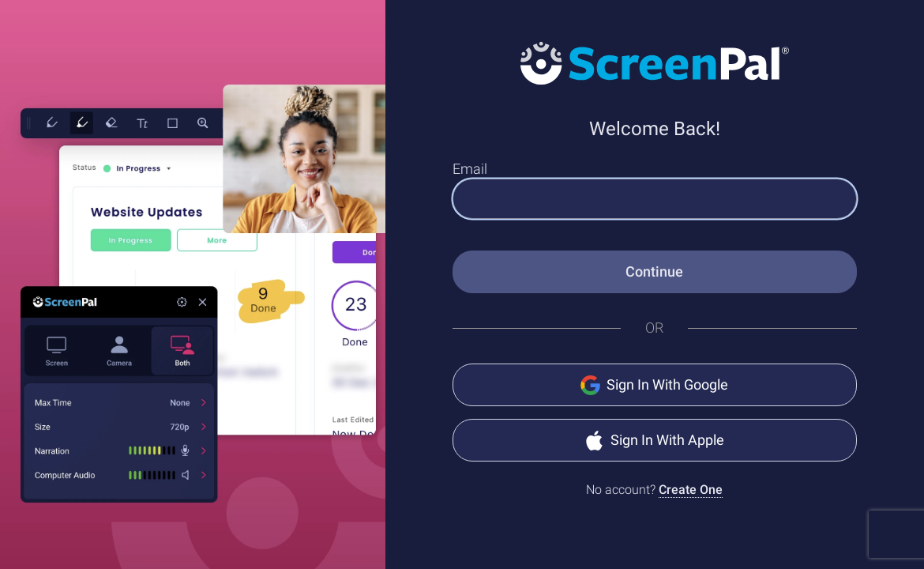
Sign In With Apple (654, 441)
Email (470, 169)
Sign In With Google (654, 385)
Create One (691, 490)
